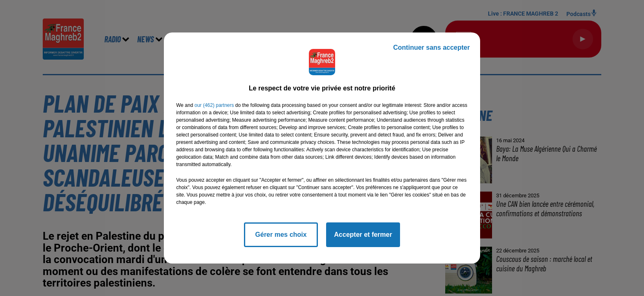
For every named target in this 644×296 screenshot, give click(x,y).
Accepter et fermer (363, 235)
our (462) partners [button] (214, 105)
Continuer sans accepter (431, 47)
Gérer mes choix (281, 235)
